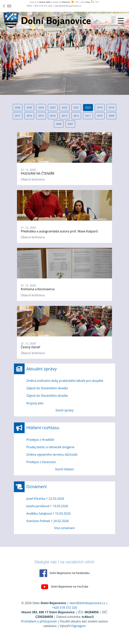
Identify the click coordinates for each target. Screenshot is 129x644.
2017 (18, 116)
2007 (70, 124)
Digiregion (78, 626)
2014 (53, 116)
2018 (111, 107)
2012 (76, 116)
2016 (29, 116)
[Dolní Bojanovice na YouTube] (9, 6)
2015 (41, 116)
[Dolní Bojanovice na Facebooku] (4, 6)
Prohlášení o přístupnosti (39, 621)
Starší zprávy (64, 410)
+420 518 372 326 (64, 608)
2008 (59, 124)
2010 (100, 116)
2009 (111, 116)
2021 (76, 107)
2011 (88, 116)
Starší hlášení (65, 469)
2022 (64, 107)
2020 (88, 107)
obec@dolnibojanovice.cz (87, 603)
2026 (18, 107)
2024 (41, 107)
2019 (100, 107)
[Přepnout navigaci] (121, 21)
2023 (53, 107)
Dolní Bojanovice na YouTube (65, 587)
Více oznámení (64, 528)
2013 (64, 116)
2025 (29, 107)
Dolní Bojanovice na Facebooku (65, 573)
